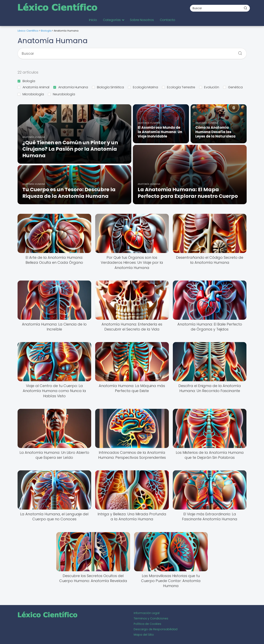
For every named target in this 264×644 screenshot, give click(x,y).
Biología (26, 81)
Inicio (93, 20)
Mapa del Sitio (144, 635)
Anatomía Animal (33, 87)
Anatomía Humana (71, 87)
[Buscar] (245, 8)
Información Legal (147, 613)
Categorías (112, 20)
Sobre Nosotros (142, 20)
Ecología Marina (143, 87)
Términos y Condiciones (151, 618)
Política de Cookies (147, 624)
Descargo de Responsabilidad (156, 629)
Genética (233, 87)
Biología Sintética (108, 87)
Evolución (209, 87)
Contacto (168, 20)
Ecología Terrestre (179, 87)
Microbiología (31, 94)
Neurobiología (61, 94)
